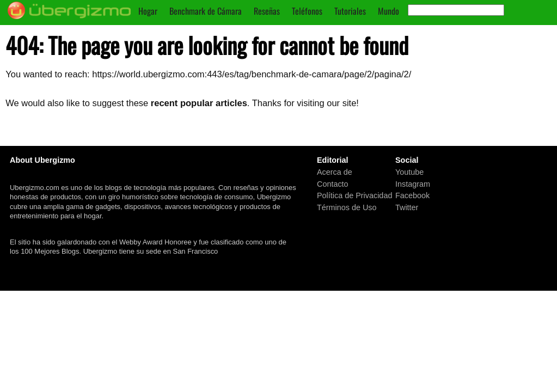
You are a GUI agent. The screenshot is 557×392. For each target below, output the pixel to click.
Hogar (148, 11)
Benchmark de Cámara (206, 11)
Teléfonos (307, 11)
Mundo (388, 11)
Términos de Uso (347, 207)
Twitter (407, 207)
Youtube (409, 172)
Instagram (413, 183)
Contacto (333, 183)
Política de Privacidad (354, 195)
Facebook (412, 195)
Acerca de (335, 172)
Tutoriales (350, 11)
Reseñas (267, 11)
